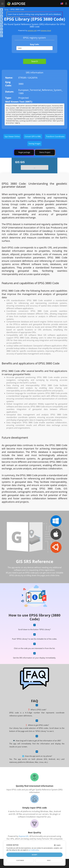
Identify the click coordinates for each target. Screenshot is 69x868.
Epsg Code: (35, 44)
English (62, 3)
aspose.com (32, 30)
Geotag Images (34, 144)
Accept (34, 855)
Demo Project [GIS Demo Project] (45, 152)
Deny (49, 860)
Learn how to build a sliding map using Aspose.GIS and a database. (35, 14)
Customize (20, 860)
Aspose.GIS (24, 836)
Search (35, 61)
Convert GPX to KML (33, 136)
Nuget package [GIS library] (24, 152)
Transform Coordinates (55, 136)
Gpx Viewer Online (12, 136)
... (34, 167)
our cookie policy (34, 850)
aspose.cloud (46, 30)
